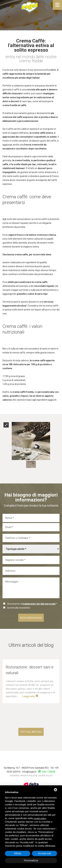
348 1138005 (47, 772)
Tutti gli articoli (31, 732)
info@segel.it (29, 772)
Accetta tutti (44, 853)
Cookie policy (45, 776)
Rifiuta (18, 853)
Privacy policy (28, 776)
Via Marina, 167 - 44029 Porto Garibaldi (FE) (26, 768)
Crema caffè (15, 197)
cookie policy (40, 818)
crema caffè (39, 133)
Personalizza (31, 860)
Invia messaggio (31, 618)
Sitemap (14, 776)
